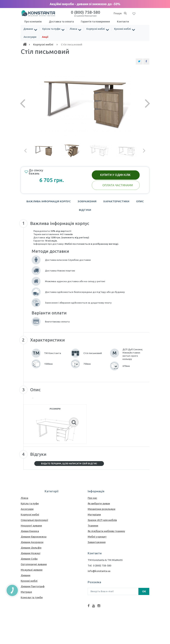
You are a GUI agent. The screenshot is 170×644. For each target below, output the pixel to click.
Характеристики (116, 201)
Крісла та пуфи (51, 29)
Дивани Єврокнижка (34, 537)
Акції (45, 37)
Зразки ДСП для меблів (102, 520)
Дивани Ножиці (31, 553)
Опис (140, 201)
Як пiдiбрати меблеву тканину (106, 531)
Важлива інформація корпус (49, 201)
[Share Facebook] (146, 61)
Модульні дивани (32, 570)
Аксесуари (30, 37)
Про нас (92, 498)
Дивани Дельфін (31, 548)
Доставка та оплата (61, 22)
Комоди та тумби (32, 597)
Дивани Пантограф (33, 586)
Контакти (123, 22)
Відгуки (85, 210)
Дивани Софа (29, 559)
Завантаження (97, 542)
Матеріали (94, 515)
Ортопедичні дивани (34, 564)
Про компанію (33, 22)
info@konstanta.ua (99, 571)
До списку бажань (34, 172)
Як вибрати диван (99, 504)
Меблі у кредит (97, 537)
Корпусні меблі (96, 29)
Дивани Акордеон (32, 542)
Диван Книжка (30, 531)
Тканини (93, 526)
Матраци (26, 592)
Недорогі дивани (31, 526)
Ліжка (73, 29)
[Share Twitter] (139, 61)
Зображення (87, 201)
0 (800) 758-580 (86, 13)
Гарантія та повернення (95, 22)
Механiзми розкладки (102, 509)
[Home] (25, 44)
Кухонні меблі (122, 29)
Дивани (28, 29)
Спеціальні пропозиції (34, 520)
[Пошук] (125, 13)
